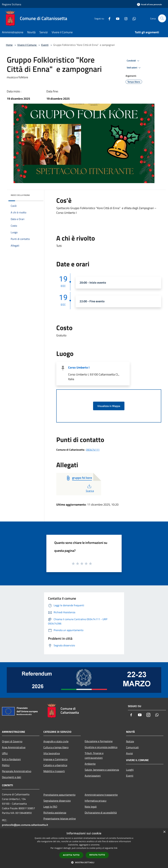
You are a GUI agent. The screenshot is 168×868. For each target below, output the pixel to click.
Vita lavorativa (52, 753)
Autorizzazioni (93, 776)
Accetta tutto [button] (71, 855)
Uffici (5, 753)
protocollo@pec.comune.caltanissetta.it (25, 825)
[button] (84, 862)
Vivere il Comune (27, 45)
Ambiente (90, 764)
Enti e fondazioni (11, 759)
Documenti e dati (12, 777)
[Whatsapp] (133, 18)
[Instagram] (124, 18)
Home (9, 45)
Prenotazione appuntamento (59, 795)
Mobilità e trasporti (54, 771)
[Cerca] (162, 18)
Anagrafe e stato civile (56, 741)
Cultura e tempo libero (56, 747)
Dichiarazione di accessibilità (101, 813)
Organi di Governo (12, 741)
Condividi (134, 61)
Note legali (91, 807)
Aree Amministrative (14, 747)
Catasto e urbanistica (55, 765)
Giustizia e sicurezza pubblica (101, 747)
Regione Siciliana (12, 4)
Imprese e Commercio (55, 759)
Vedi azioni (134, 68)
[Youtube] (116, 18)
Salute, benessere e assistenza (102, 770)
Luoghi (130, 770)
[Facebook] (108, 18)
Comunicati (132, 747)
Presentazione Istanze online (60, 818)
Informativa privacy (96, 801)
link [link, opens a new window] (116, 848)
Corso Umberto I (79, 367)
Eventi (45, 45)
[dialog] (84, 848)
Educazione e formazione (99, 741)
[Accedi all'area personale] (149, 4)
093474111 (93, 450)
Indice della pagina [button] (20, 195)
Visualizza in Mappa (109, 406)
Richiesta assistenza (55, 813)
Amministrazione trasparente (101, 795)
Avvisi (129, 753)
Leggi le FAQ (50, 807)
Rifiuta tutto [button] (97, 855)
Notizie (130, 741)
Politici (6, 765)
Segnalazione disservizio (57, 801)
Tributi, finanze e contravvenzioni (94, 755)
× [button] (164, 832)
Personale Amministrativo (17, 771)
